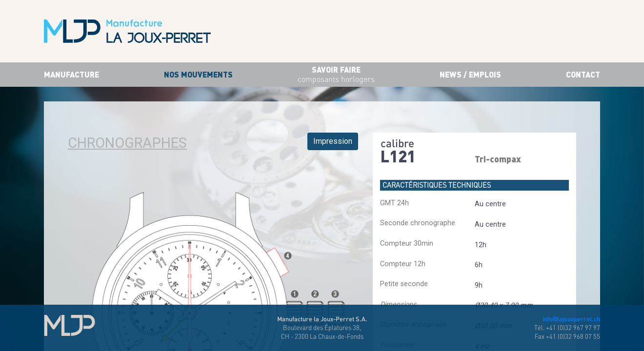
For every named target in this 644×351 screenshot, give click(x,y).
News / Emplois (470, 74)
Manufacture (71, 74)
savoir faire (336, 75)
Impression (333, 141)
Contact (583, 74)
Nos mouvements (198, 74)
